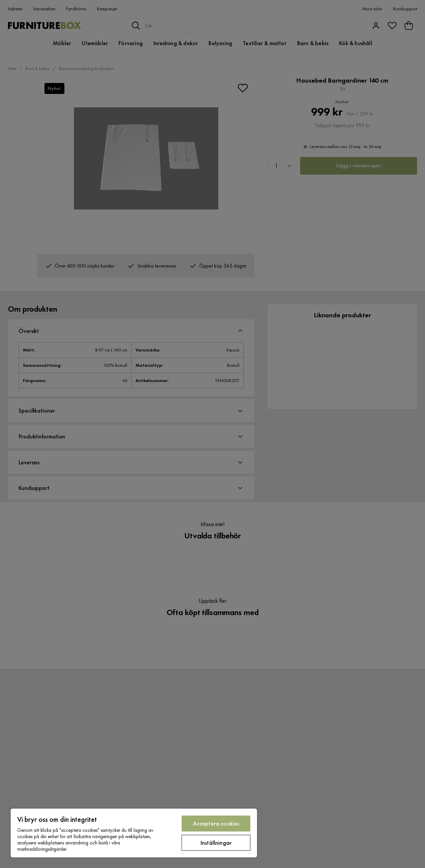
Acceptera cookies (216, 823)
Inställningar (216, 843)
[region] (134, 833)
